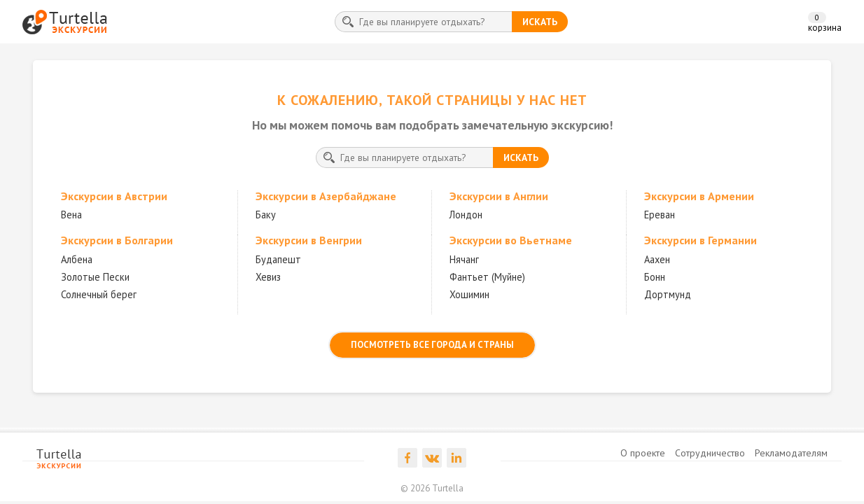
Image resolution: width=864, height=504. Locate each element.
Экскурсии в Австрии (114, 196)
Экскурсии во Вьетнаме (511, 240)
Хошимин (469, 294)
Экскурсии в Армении (699, 196)
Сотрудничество (710, 453)
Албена (77, 259)
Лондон (466, 215)
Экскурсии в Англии (499, 196)
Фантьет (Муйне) (487, 277)
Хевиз (268, 277)
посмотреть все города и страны (432, 345)
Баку (266, 215)
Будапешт (278, 259)
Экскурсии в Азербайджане (326, 196)
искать (540, 22)
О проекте (643, 453)
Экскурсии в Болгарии (117, 240)
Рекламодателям (791, 453)
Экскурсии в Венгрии (309, 240)
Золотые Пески (95, 277)
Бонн (655, 277)
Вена (71, 215)
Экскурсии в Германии (701, 240)
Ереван (660, 215)
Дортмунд (668, 294)
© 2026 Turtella (432, 488)
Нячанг (464, 259)
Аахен (657, 259)
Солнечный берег (99, 294)
